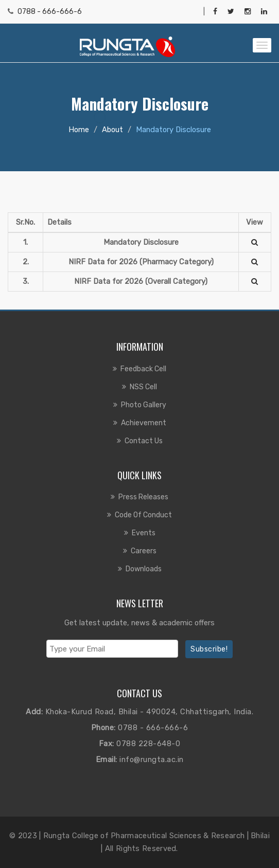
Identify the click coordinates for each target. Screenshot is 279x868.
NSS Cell (143, 387)
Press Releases (143, 497)
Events (144, 533)
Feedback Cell (143, 369)
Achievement (144, 423)
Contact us (144, 441)
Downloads (144, 569)
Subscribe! (209, 649)
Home (79, 130)
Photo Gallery (144, 405)
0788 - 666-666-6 (50, 12)
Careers (144, 551)
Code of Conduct (143, 515)
